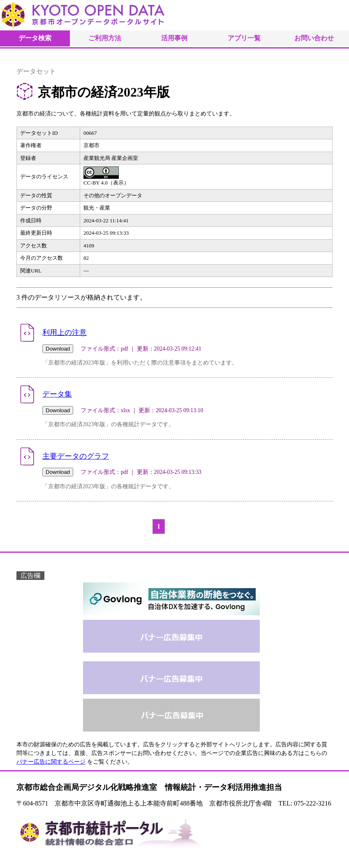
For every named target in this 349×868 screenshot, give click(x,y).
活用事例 (174, 38)
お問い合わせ (314, 38)
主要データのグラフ (76, 456)
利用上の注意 (65, 332)
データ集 (57, 394)
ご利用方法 (105, 38)
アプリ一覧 (244, 38)
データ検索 (35, 38)
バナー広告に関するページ (51, 762)
